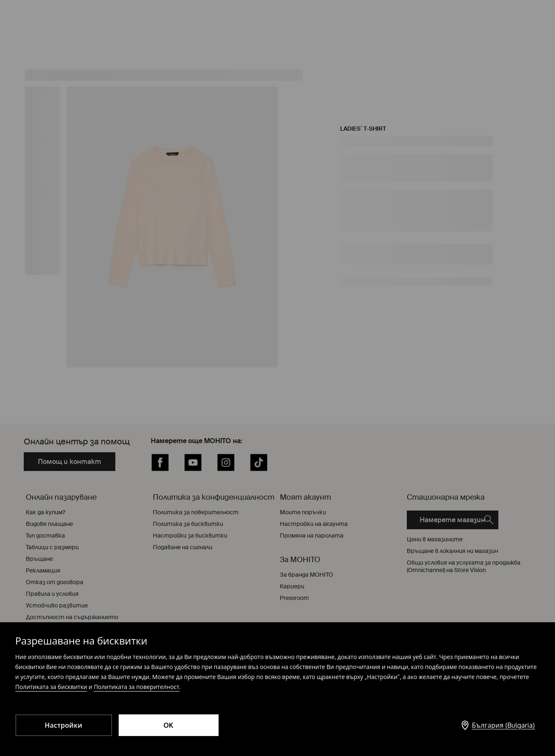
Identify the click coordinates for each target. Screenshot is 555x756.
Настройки (63, 725)
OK (169, 725)
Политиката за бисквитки (51, 687)
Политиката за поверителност (136, 687)
